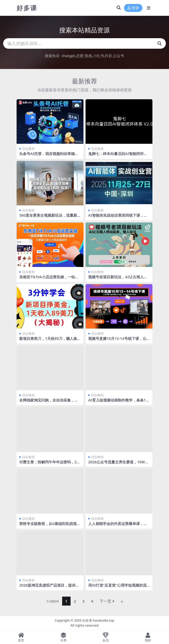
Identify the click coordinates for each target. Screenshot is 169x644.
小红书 (98, 56)
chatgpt (68, 56)
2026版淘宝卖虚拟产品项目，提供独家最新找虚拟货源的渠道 (49, 587)
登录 (133, 8)
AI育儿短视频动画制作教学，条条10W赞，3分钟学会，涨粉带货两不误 (118, 402)
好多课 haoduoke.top (98, 620)
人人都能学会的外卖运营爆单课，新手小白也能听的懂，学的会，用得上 (118, 526)
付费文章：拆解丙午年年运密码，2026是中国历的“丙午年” (49, 464)
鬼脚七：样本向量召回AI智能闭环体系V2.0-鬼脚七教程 (118, 156)
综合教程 (28, 149)
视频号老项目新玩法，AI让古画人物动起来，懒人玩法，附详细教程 (118, 279)
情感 (88, 56)
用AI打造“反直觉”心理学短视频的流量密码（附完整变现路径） (117, 587)
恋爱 (80, 56)
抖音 (108, 56)
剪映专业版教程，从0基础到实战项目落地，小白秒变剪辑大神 (50, 526)
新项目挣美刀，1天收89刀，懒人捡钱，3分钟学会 (48, 341)
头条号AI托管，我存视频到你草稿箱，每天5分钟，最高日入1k (47, 156)
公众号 (119, 56)
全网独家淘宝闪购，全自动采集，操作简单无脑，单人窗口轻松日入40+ (49, 402)
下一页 (107, 601)
